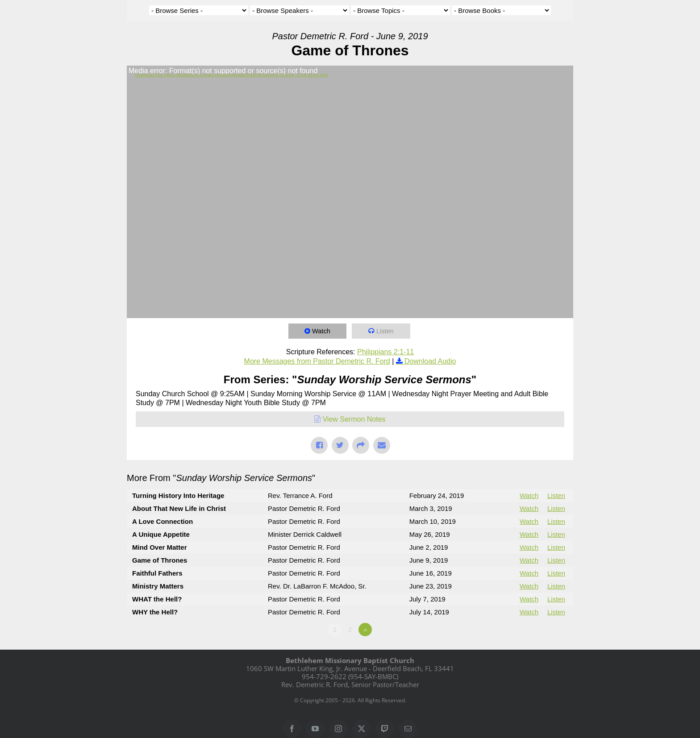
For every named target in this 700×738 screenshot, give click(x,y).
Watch (322, 331)
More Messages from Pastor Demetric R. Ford (317, 361)
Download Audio (430, 361)
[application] (350, 192)
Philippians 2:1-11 (385, 352)
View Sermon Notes (354, 419)
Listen (386, 331)
